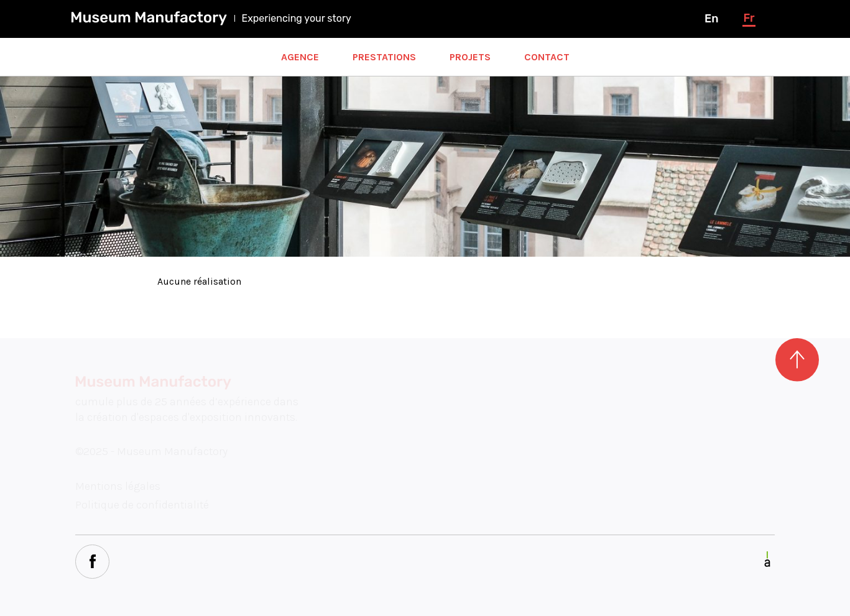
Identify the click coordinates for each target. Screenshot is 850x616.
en (711, 19)
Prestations (384, 57)
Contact (547, 57)
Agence (300, 57)
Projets (470, 57)
